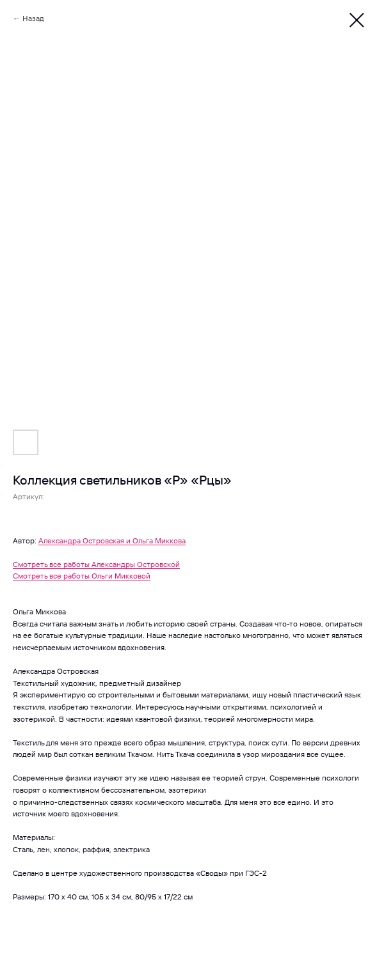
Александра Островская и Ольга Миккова (112, 541)
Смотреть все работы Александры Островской (96, 564)
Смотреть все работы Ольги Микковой (82, 576)
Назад (33, 18)
